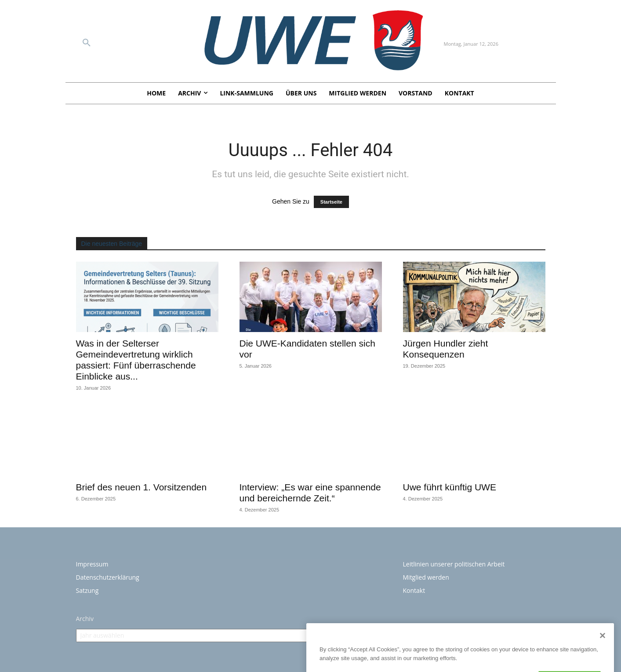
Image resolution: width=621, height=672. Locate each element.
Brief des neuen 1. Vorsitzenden (142, 487)
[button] (87, 43)
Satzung (87, 590)
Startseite (331, 202)
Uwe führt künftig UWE (450, 487)
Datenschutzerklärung (108, 577)
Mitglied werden (426, 577)
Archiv (85, 619)
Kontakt (414, 590)
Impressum (92, 564)
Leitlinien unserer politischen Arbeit (454, 564)
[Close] (603, 645)
